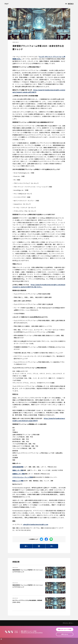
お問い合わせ (65, 634)
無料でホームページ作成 (65, 629)
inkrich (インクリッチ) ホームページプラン (32, 633)
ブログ (6, 4)
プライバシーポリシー (68, 623)
